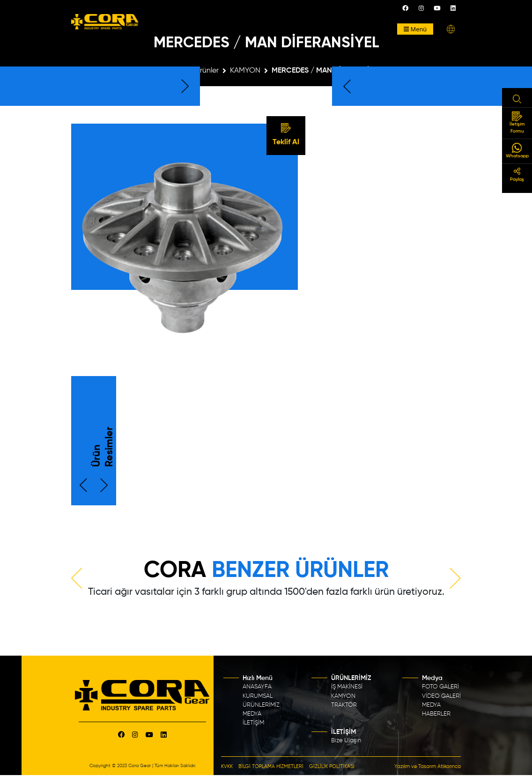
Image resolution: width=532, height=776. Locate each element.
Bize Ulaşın (346, 741)
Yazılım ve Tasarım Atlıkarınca (428, 767)
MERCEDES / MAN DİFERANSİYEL (326, 71)
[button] (451, 29)
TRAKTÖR (344, 705)
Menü (415, 29)
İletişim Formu (517, 122)
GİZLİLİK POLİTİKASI (332, 767)
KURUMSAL (258, 696)
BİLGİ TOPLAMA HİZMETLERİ (271, 767)
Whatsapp (517, 151)
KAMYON (245, 71)
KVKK (227, 767)
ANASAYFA (257, 687)
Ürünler (207, 71)
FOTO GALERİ (440, 687)
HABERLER (436, 714)
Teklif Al (286, 135)
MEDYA (252, 714)
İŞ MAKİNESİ (347, 687)
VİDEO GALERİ (441, 696)
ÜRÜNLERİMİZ (261, 705)
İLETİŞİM (253, 723)
